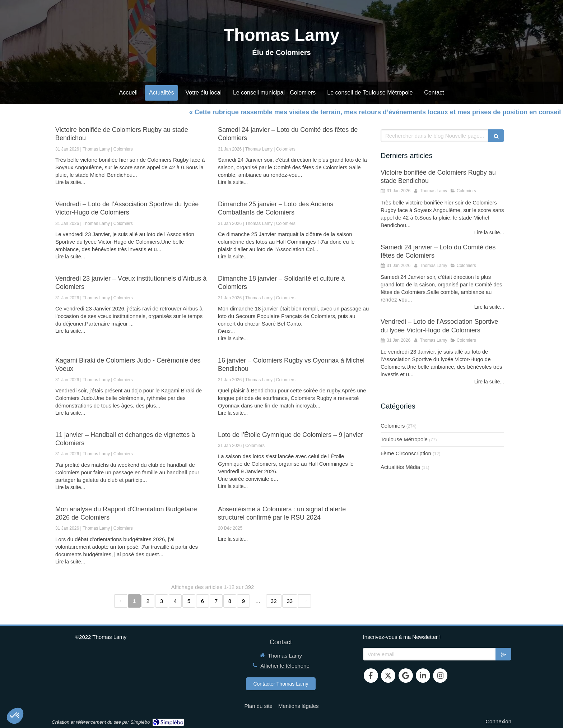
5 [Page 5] (189, 601)
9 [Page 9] (243, 601)
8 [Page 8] (230, 601)
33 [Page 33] (290, 601)
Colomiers (393, 426)
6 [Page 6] (203, 601)
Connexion (498, 721)
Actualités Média (400, 467)
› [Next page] (304, 601)
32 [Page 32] (274, 601)
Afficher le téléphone (285, 666)
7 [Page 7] (216, 601)
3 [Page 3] (162, 601)
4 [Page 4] (175, 601)
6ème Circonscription (406, 453)
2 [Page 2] (148, 601)
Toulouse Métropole (404, 439)
